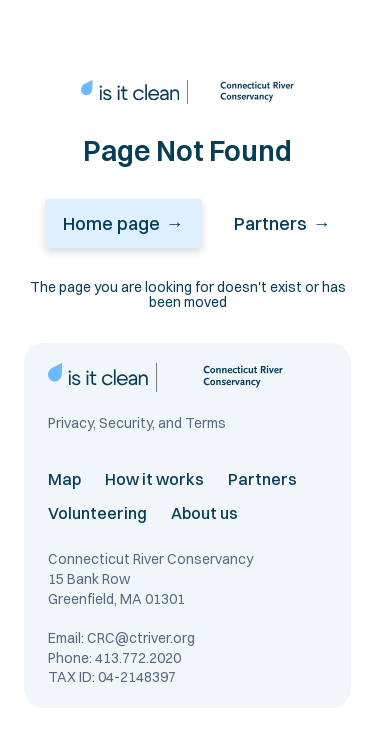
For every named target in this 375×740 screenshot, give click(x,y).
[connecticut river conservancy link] (245, 92)
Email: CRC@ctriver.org (121, 638)
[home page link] (130, 92)
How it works (154, 479)
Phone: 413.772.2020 (114, 658)
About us (204, 513)
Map (64, 479)
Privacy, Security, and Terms (137, 423)
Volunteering (97, 513)
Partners (262, 479)
